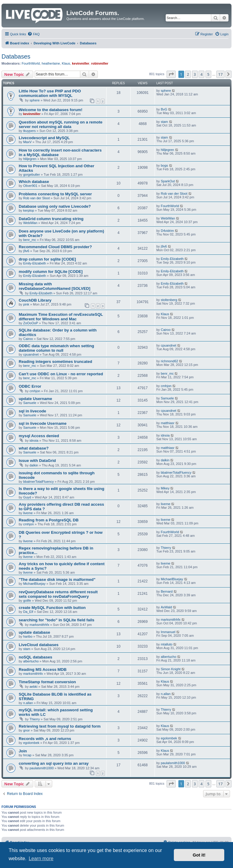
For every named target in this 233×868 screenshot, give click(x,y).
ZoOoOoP (31, 323)
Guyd (27, 497)
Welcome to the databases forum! (51, 110)
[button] (171, 74)
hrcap (27, 755)
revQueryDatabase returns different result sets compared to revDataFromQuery (58, 594)
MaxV (27, 142)
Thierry (166, 548)
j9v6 (26, 251)
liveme (28, 513)
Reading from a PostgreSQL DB (49, 520)
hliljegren (30, 159)
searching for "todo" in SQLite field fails (57, 620)
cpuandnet (31, 354)
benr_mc (30, 240)
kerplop (29, 210)
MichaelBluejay (34, 584)
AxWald (167, 607)
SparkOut (168, 181)
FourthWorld (31, 63)
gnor (27, 730)
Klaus (66, 63)
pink (26, 304)
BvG (164, 109)
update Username (35, 399)
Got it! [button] (199, 855)
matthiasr (168, 423)
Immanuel (168, 632)
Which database (34, 182)
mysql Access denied (39, 436)
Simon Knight (171, 669)
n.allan (28, 703)
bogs (164, 165)
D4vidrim (167, 231)
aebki (34, 687)
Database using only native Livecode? (55, 206)
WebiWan (30, 223)
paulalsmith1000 (42, 768)
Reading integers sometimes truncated (55, 362)
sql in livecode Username (43, 423)
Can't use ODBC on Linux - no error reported (61, 374)
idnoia (34, 440)
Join (23, 751)
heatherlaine (51, 63)
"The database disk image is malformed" (57, 580)
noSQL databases (35, 657)
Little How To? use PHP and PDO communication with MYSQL (50, 93)
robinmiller (100, 63)
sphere (35, 100)
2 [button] (188, 74)
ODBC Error (30, 386)
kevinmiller (80, 63)
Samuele (30, 403)
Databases (16, 56)
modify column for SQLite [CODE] (51, 272)
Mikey (165, 488)
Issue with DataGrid (37, 461)
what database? (34, 448)
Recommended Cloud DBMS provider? (55, 247)
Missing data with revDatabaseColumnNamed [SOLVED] (54, 286)
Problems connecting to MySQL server (55, 194)
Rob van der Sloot (37, 198)
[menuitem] (34, 34)
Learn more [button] (41, 858)
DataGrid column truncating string (51, 219)
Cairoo (28, 339)
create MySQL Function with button (52, 608)
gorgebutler (32, 175)
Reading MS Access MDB (43, 669)
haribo (28, 636)
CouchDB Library (35, 300)
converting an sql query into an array (54, 763)
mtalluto (167, 644)
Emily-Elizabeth (35, 263)
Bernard (167, 591)
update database (34, 632)
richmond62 (169, 361)
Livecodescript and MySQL (44, 138)
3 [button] (195, 74)
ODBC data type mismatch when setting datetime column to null (56, 348)
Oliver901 (30, 186)
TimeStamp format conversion (47, 682)
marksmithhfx (39, 625)
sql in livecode (32, 411)
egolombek (31, 743)
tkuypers (30, 131)
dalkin (34, 465)
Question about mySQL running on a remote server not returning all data (61, 124)
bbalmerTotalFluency (39, 482)
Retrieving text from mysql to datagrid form (60, 726)
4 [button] (201, 74)
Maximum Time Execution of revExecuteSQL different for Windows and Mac (61, 317)
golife (27, 601)
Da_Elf (28, 612)
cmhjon (35, 391)
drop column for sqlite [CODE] (47, 259)
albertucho (31, 661)
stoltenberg (169, 300)
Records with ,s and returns (45, 739)
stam (164, 122)
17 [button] (220, 74)
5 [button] (208, 74)
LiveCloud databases (39, 645)
